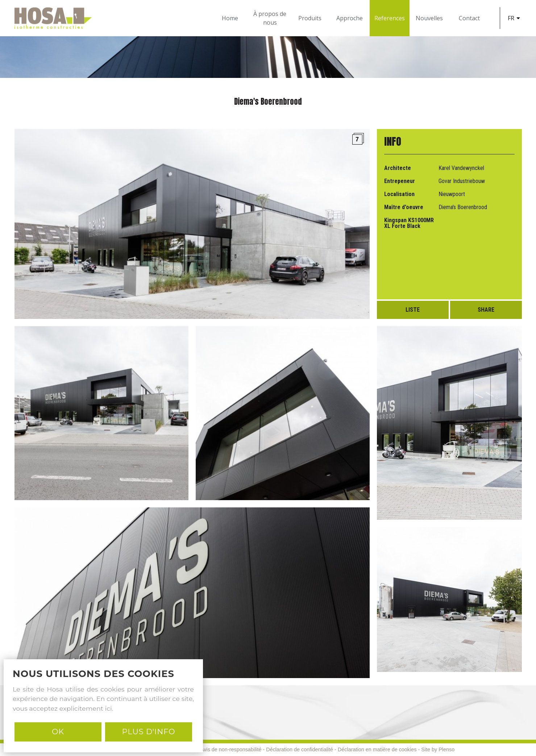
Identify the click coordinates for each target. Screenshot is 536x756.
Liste (413, 310)
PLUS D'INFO (148, 732)
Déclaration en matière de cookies (377, 749)
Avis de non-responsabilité (231, 749)
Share (486, 310)
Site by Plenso (438, 749)
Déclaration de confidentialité (300, 749)
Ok (58, 732)
